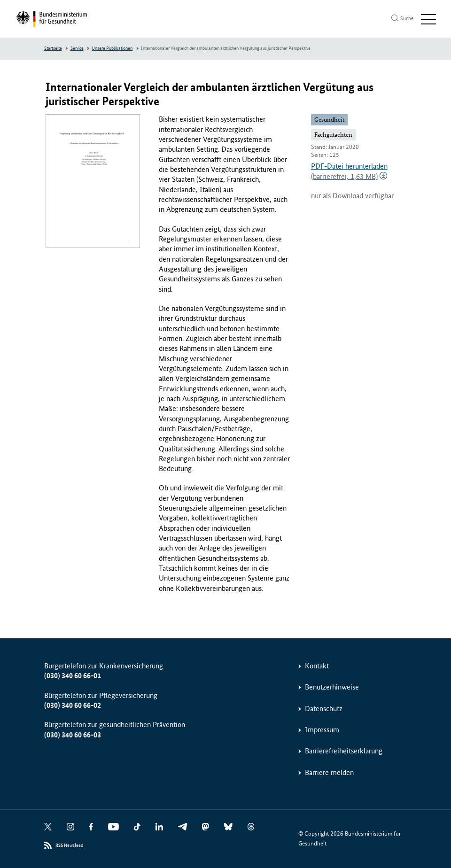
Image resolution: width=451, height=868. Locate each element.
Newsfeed (69, 846)
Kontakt (317, 666)
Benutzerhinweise (332, 687)
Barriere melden (329, 772)
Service (77, 48)
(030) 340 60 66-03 (73, 735)
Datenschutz (324, 709)
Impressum (322, 730)
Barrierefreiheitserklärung (344, 751)
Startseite (53, 48)
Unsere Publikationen (112, 48)
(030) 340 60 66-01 (73, 676)
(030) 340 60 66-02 (73, 705)
